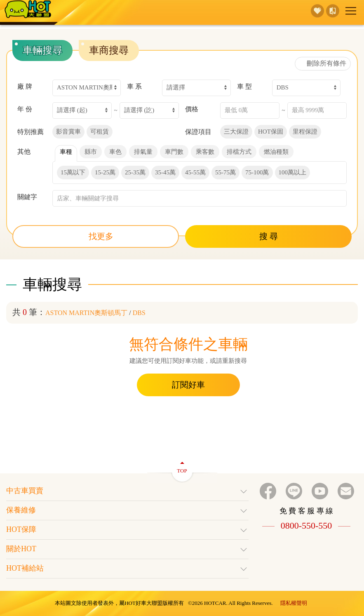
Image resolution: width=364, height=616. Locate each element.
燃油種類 (276, 152)
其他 (24, 152)
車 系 (134, 86)
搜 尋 (269, 236)
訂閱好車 (188, 385)
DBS (139, 313)
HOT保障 (127, 530)
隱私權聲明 (294, 603)
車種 (66, 152)
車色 (115, 152)
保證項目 (198, 132)
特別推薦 (31, 132)
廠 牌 (25, 86)
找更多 (96, 236)
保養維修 (127, 511)
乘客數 (205, 152)
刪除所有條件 (323, 63)
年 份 (25, 109)
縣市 (91, 152)
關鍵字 (27, 197)
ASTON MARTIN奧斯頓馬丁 (86, 313)
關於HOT (127, 550)
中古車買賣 (127, 491)
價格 (192, 109)
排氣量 (143, 152)
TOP (182, 466)
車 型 (244, 86)
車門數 (174, 152)
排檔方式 (239, 152)
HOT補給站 (127, 569)
